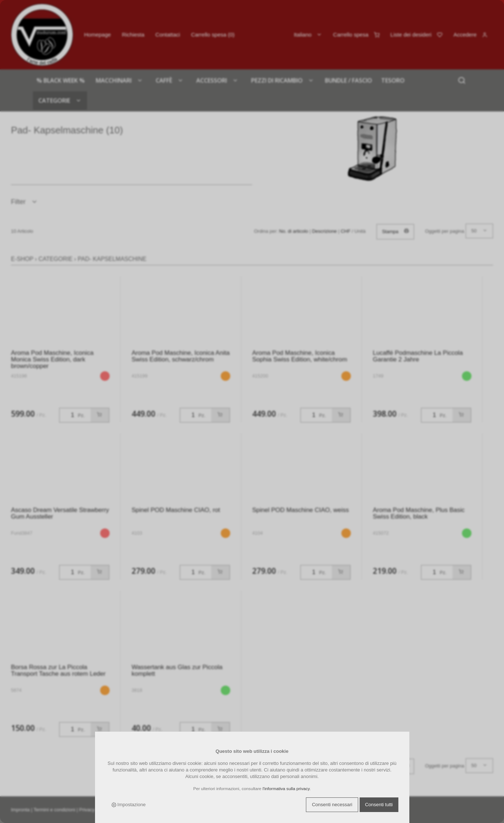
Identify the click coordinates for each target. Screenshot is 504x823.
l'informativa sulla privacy (286, 788)
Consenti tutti (379, 805)
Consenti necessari (332, 805)
